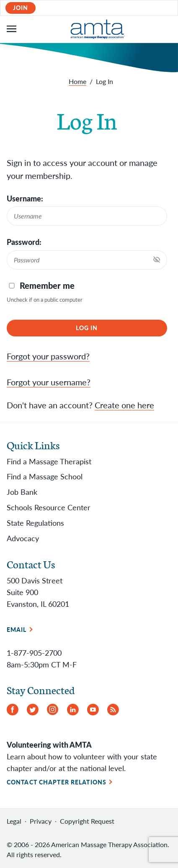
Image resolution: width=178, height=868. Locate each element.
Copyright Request (87, 821)
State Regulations (35, 523)
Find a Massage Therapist (49, 461)
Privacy (41, 821)
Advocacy (23, 538)
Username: (25, 199)
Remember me (47, 285)
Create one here (124, 405)
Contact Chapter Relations (57, 782)
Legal (14, 821)
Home (77, 81)
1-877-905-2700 (34, 653)
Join (21, 8)
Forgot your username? (49, 382)
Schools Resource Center (49, 507)
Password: (24, 242)
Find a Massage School (45, 476)
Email (17, 630)
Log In (87, 328)
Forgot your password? (48, 356)
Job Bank (22, 492)
